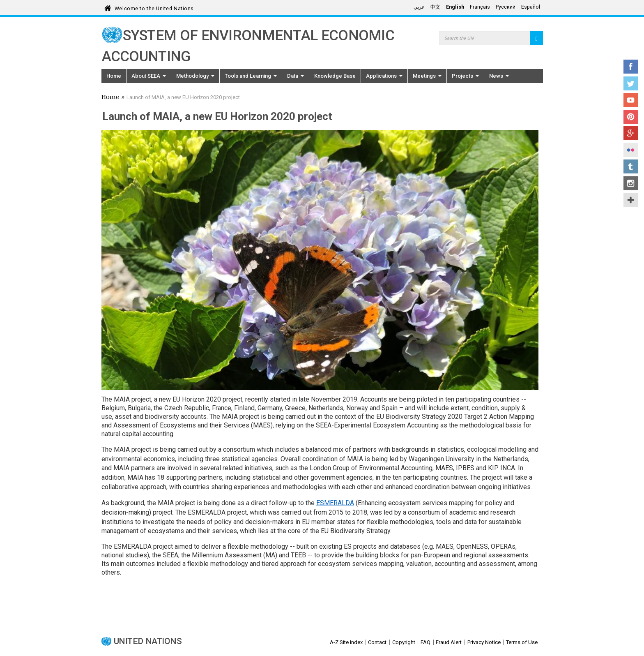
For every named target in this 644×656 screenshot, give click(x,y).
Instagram (631, 183)
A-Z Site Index (346, 642)
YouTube (631, 100)
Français (480, 7)
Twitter (631, 83)
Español (531, 7)
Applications (384, 76)
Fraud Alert (449, 642)
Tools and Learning (251, 76)
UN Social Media (631, 200)
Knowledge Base (335, 76)
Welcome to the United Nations (154, 7)
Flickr (631, 150)
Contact (377, 642)
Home (114, 76)
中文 (435, 7)
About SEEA (149, 76)
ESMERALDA (335, 503)
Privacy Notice (484, 642)
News (499, 76)
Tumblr (631, 166)
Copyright (404, 642)
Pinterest (631, 117)
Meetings (427, 76)
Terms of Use (522, 642)
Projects (465, 76)
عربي (419, 7)
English (455, 7)
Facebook (631, 67)
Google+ (631, 133)
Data (296, 76)
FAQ (425, 642)
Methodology (195, 76)
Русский (506, 7)
